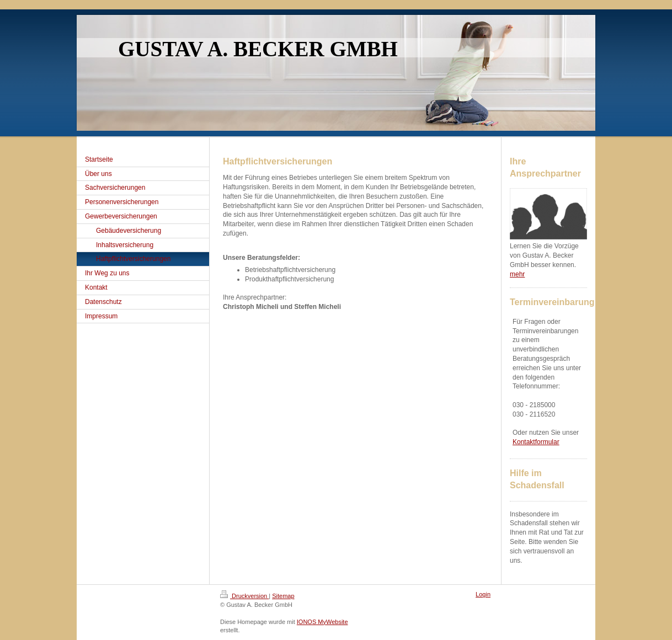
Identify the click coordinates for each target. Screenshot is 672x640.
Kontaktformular (536, 442)
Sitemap (283, 596)
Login (483, 594)
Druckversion (244, 596)
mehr (517, 274)
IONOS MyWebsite (322, 622)
